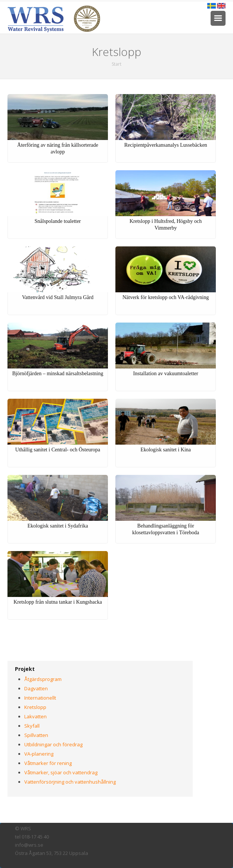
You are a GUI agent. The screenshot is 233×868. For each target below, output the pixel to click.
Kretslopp (35, 707)
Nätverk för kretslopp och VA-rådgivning (166, 297)
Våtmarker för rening (48, 763)
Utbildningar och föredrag (53, 744)
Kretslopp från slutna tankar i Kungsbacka (58, 602)
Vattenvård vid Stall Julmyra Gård (58, 297)
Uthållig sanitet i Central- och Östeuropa (58, 450)
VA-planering (39, 754)
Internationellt (40, 698)
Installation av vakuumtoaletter (166, 374)
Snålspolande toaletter (58, 221)
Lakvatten (35, 716)
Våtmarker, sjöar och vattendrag (61, 772)
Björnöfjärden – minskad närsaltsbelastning (58, 374)
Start (116, 64)
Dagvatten (36, 688)
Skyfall (32, 726)
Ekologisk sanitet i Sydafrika (58, 526)
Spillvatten (36, 735)
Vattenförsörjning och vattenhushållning (70, 782)
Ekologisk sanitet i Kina (166, 450)
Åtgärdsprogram (43, 679)
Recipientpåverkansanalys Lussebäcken (166, 145)
